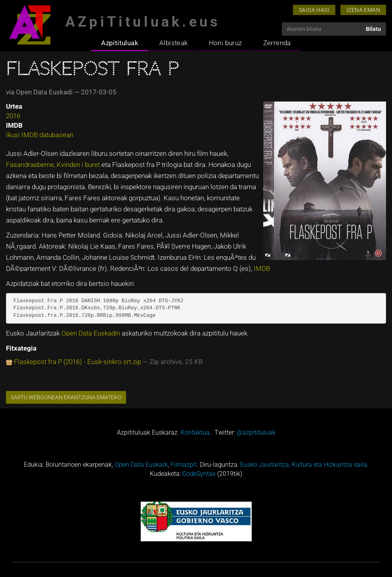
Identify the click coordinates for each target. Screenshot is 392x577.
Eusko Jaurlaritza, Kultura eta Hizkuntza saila (304, 465)
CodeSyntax (199, 474)
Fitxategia (21, 348)
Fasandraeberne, (31, 165)
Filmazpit (184, 465)
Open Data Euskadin (92, 333)
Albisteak (174, 43)
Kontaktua (195, 432)
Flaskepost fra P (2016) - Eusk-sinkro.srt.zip (77, 362)
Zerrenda (277, 43)
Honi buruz (226, 43)
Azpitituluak (120, 43)
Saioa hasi (314, 10)
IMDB (262, 268)
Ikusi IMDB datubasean (40, 135)
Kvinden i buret (79, 165)
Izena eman (363, 10)
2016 (13, 116)
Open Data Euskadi (141, 465)
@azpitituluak (256, 432)
